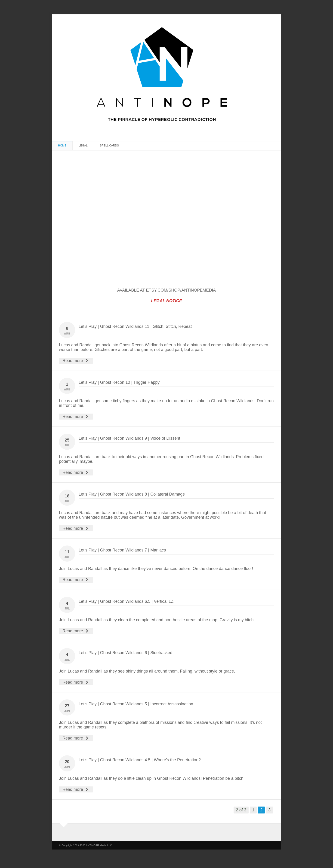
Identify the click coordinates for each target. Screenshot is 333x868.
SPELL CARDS (109, 146)
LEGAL (83, 146)
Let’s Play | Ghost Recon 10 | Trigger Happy (119, 382)
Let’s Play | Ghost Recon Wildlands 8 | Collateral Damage (132, 494)
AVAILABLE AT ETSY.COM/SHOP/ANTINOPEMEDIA (166, 290)
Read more (76, 361)
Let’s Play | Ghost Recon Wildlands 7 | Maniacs (122, 550)
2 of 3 (241, 810)
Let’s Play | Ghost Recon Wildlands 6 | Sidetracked (125, 653)
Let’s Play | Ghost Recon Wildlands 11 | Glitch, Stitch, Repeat (135, 326)
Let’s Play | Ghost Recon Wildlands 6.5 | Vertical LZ (126, 601)
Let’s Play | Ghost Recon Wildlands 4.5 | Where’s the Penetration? (140, 760)
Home (62, 146)
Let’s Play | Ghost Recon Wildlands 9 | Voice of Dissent (129, 438)
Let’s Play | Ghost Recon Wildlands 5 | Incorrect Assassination (136, 704)
